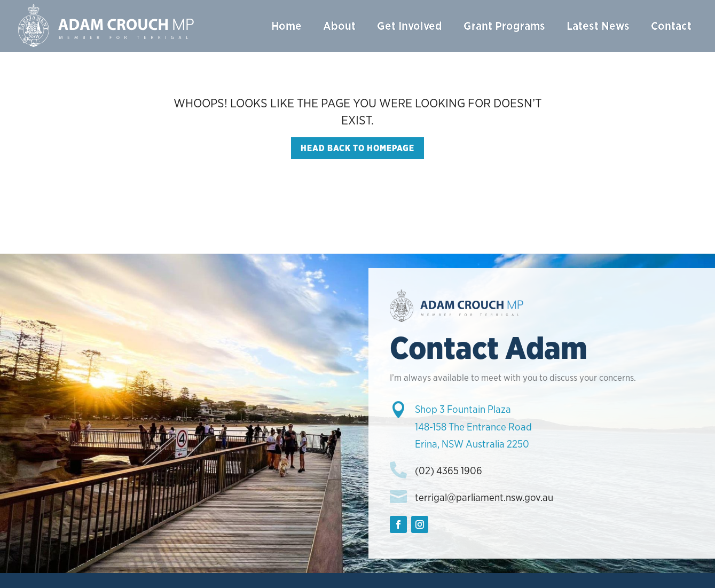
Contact (671, 26)
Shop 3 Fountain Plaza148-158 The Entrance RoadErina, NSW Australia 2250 (473, 427)
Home (286, 26)
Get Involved (410, 26)
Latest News (598, 26)
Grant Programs (504, 26)
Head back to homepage (357, 148)
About (339, 26)
